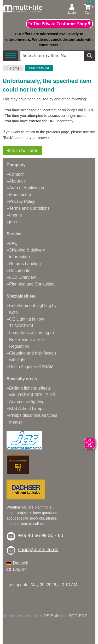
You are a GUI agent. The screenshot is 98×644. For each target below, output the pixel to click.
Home (15, 68)
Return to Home (22, 150)
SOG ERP (78, 616)
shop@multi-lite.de (38, 549)
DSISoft (51, 616)
